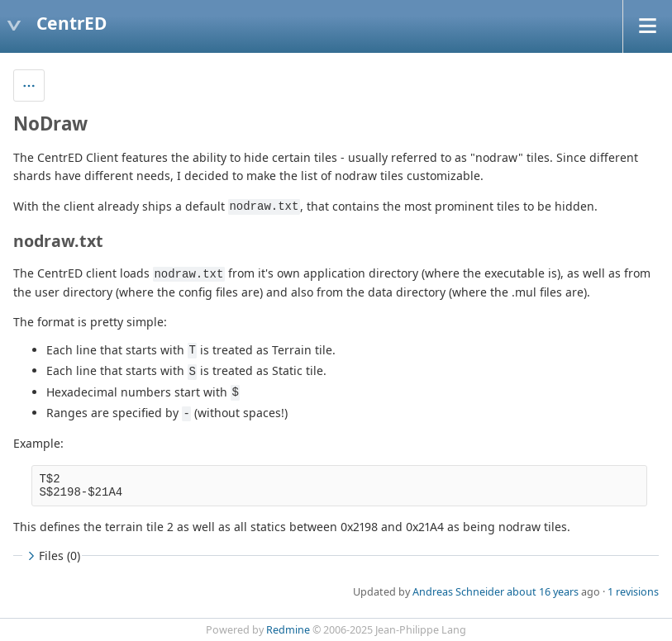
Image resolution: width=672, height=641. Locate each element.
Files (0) (52, 556)
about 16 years (543, 592)
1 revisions (633, 592)
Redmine (288, 630)
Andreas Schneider (458, 592)
